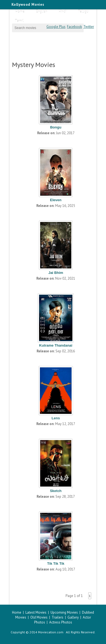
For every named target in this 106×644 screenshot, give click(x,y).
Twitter (89, 27)
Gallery (73, 617)
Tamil (19, 21)
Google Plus (56, 27)
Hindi (63, 12)
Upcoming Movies (64, 612)
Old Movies (39, 617)
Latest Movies (36, 612)
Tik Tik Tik (56, 563)
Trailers (58, 617)
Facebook (74, 27)
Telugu (83, 12)
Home (20, 12)
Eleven (56, 200)
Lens (56, 418)
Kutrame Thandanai (56, 345)
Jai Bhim (56, 273)
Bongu (56, 127)
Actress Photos (61, 622)
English (42, 12)
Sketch (56, 491)
